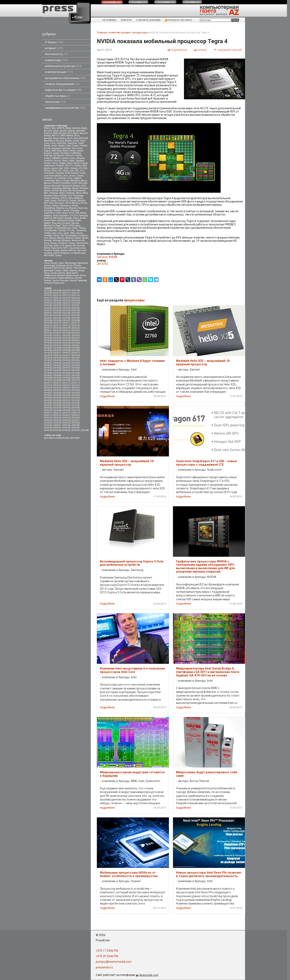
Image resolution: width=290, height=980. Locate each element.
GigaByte (80, 161)
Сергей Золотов (60, 281)
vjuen (61, 263)
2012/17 (48, 298)
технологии (56, 102)
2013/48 (66, 345)
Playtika (48, 250)
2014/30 (76, 363)
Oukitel (73, 201)
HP (66, 166)
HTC (71, 166)
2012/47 (66, 315)
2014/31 (48, 365)
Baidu (56, 138)
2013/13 (48, 325)
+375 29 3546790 (107, 956)
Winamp (57, 240)
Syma (78, 226)
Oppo (47, 201)
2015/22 (76, 388)
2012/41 (48, 313)
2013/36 (66, 338)
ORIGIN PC (63, 201)
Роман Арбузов (65, 278)
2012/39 (66, 310)
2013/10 (57, 323)
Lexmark (48, 178)
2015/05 (66, 378)
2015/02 (76, 375)
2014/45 (66, 373)
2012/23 (66, 300)
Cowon (75, 146)
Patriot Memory (72, 203)
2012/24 (76, 300)
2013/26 (48, 333)
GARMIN (56, 158)
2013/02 (57, 318)
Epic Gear (82, 250)
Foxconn (60, 156)
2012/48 (76, 315)
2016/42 (66, 428)
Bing (76, 138)
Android (63, 133)
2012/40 (76, 310)
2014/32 (57, 365)
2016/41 (57, 428)
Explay (56, 153)
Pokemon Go (62, 208)
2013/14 (57, 325)
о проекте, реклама (148, 20)
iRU (60, 171)
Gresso (84, 163)
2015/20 (57, 388)
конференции (62, 438)
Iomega (74, 168)
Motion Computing (53, 188)
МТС (66, 248)
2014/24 (57, 360)
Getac (65, 161)
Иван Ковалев (70, 271)
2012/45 (48, 315)
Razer (65, 213)
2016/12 (57, 413)
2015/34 (76, 395)
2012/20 (76, 298)
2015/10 (76, 380)
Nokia (79, 193)
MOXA (55, 191)
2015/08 (57, 380)
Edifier (66, 151)
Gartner (65, 158)
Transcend (81, 230)
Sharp (76, 218)
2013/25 (76, 330)
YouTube (48, 246)
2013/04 (76, 318)
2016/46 (66, 430)
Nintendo (70, 193)
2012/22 (57, 300)
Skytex (78, 220)
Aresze (73, 250)
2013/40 (66, 340)
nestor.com (112, 2)
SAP (55, 218)
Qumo (58, 213)
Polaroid (73, 208)
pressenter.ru (104, 967)
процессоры (140, 32)
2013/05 (48, 320)
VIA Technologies (69, 236)
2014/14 (48, 355)
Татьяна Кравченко (54, 283)
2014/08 (66, 350)
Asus (77, 136)
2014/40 (57, 370)
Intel (61, 168)
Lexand (80, 176)
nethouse (54, 193)
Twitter (47, 233)
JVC (82, 171)
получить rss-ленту (178, 20)
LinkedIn (62, 178)
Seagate (68, 218)
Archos (47, 136)
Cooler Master (58, 146)
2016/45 (57, 430)
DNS (54, 151)
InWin (67, 168)
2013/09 (48, 323)
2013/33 (76, 335)
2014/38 (76, 368)
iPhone (47, 171)
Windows (66, 240)
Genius (57, 161)
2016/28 (48, 420)
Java (72, 171)
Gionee (47, 163)
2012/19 (66, 298)
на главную (109, 20)
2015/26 (76, 390)
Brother (68, 141)
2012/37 (48, 310)
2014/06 (48, 350)
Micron (47, 186)
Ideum (47, 168)
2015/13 (66, 383)
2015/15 (48, 385)
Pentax (84, 203)
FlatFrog (48, 156)
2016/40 (48, 428)
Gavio (73, 158)
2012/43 (66, 313)
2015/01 (66, 375)
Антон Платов (74, 265)
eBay (59, 151)
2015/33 (66, 395)
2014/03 (57, 348)
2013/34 (48, 338)
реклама (75, 438)
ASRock (70, 136)
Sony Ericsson (64, 223)
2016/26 (76, 418)
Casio (83, 141)
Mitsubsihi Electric (71, 186)
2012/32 (76, 305)
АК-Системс (79, 246)
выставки (49, 438)
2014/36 (57, 368)
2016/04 (57, 408)
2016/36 (48, 425)
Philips (47, 206)
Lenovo (72, 176)
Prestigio (48, 211)
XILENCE (63, 243)
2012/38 (57, 310)
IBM (84, 166)
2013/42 (48, 343)
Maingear (75, 181)
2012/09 (48, 293)
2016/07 (48, 410)
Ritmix (83, 213)
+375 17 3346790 (107, 951)
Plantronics (65, 206)
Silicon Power (50, 220)
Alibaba (72, 131)
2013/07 (66, 320)
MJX (84, 186)
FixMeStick (76, 153)
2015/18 (76, 385)
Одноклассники (77, 248)
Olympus (55, 198)
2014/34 (76, 365)
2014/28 (57, 363)
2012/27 (66, 303)
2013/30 (48, 335)
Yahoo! (71, 243)
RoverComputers (61, 216)
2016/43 (76, 428)
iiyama (54, 168)
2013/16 (76, 325)
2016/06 (76, 408)
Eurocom (48, 153)
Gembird (48, 161)
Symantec (49, 228)
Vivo (46, 238)
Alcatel (63, 131)
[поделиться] (177, 50)
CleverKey (61, 143)
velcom (79, 233)
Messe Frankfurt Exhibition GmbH (61, 183)
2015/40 (57, 400)
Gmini (55, 163)
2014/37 (66, 368)
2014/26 (76, 360)
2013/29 (76, 333)
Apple (76, 133)
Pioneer (55, 206)
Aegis (84, 128)
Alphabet (81, 131)
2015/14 (76, 383)
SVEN (72, 226)
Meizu (84, 181)
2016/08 (57, 410)
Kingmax (65, 253)
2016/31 (76, 420)
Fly (54, 156)
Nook (56, 196)
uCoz (60, 233)
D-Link (47, 148)
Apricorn (84, 133)
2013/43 (57, 343)
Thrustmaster (51, 230)
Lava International (53, 176)
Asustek (48, 138)
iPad (85, 168)
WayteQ (61, 238)
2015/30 (76, 393)
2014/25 (66, 360)
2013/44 (66, 343)
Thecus (82, 228)
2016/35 (76, 423)
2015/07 (48, 380)
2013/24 (66, 330)
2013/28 (66, 333)
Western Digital (73, 238)
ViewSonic (83, 236)
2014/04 (66, 348)
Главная (102, 32)
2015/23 (48, 390)
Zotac (56, 246)
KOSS (68, 173)
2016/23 (48, 418)
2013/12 (76, 323)
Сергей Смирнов (78, 281)
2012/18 (57, 298)
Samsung (84, 216)
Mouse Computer (80, 188)
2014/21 (66, 358)
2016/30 (66, 420)
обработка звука (58, 96)
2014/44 (57, 373)
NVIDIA (63, 196)
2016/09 (66, 410)
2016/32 (48, 423)
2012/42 (57, 313)
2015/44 (57, 403)
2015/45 (66, 403)
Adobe (68, 128)
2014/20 (57, 358)
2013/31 (57, 335)
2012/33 (48, 308)
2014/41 (66, 370)
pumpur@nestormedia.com (114, 962)
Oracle (53, 201)
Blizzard (60, 141)
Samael (54, 263)
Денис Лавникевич (76, 268)
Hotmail (60, 166)
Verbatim (48, 236)
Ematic (73, 151)
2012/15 (66, 295)
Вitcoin (47, 248)
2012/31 (66, 305)
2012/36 (76, 308)
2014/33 (66, 365)
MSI (70, 191)
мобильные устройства (63, 66)
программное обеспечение (65, 78)
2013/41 (76, 340)
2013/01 (48, 318)
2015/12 (57, 383)
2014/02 (48, 348)
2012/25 (48, 303)
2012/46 (57, 315)
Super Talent (62, 226)
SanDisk (48, 218)
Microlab (83, 183)
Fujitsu (47, 158)
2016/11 (48, 413)
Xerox (47, 243)
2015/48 (57, 405)
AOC (70, 133)
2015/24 (57, 390)
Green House (73, 163)
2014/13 (76, 353)
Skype (71, 220)
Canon (76, 141)
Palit (51, 203)
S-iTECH (74, 216)
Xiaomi (54, 243)
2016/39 (76, 425)
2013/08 (76, 320)
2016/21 (66, 415)
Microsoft (56, 186)
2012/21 (48, 300)
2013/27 (57, 333)
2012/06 (57, 290)
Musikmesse (79, 191)
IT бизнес (54, 42)
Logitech (77, 178)
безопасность (57, 54)
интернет (54, 48)
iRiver (54, 171)
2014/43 (48, 373)
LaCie (83, 173)
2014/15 (57, 355)
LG (55, 178)
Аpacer (68, 246)
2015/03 (48, 378)
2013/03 (66, 318)
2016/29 (57, 420)
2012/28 (76, 303)
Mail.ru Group (63, 181)
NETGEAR (49, 255)
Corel (68, 146)
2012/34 (57, 308)
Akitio (56, 131)
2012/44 (76, 313)
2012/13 (48, 295)
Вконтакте (57, 248)
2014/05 (76, 348)
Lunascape (49, 181)
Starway (75, 223)
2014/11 (57, 353)
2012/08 (76, 290)
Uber (54, 233)
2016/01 (66, 405)
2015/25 (66, 390)
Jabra (66, 171)
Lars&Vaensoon (78, 253)
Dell (74, 148)
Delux (80, 148)
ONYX (64, 198)
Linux (70, 178)
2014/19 (48, 358)
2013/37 (76, 338)
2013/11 (66, 323)
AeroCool (48, 131)
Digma (47, 151)
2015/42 (76, 400)
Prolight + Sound (61, 211)
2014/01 (76, 345)
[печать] (200, 50)
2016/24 (57, 418)
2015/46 (76, 403)
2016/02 (76, 405)
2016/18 (57, 415)
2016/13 (66, 413)
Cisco (47, 143)
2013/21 (48, 330)
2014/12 (66, 353)
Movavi (47, 191)
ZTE (62, 246)
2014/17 (66, 355)
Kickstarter (49, 173)
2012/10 (57, 293)
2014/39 (48, 370)
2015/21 (66, 388)
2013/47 (57, 345)
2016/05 (66, 408)
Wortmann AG (78, 240)
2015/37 (66, 398)
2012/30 (57, 305)
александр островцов (55, 265)
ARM (63, 136)
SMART (48, 223)
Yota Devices (82, 243)
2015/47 (48, 405)
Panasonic (59, 203)
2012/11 (66, 293)
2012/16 (76, 295)
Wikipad (48, 240)
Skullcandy (62, 220)
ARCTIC (56, 136)
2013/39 (57, 340)
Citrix (53, 143)
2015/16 (57, 385)
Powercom (83, 208)
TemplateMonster (63, 228)
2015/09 (66, 380)
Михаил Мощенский (68, 275)
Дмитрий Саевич (53, 271)
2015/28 (57, 393)
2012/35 (66, 308)
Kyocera (75, 173)
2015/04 (57, 378)
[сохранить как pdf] (228, 50)
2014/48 (57, 375)
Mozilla (63, 191)
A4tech (47, 128)
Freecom (69, 156)
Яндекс (56, 250)
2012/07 (66, 290)
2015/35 (48, 398)
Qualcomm (49, 213)
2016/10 (76, 410)
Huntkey (48, 253)
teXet (75, 228)
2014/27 (48, 363)
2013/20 (76, 328)
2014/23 (48, 360)
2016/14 (76, 413)
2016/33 (57, 423)
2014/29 (66, 363)
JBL (77, 171)
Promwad (75, 211)
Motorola (67, 188)
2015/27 (48, 393)
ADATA (61, 128)
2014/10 (48, 353)
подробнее (107, 396)
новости (126, 20)
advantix (76, 128)
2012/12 (76, 293)
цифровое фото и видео (63, 90)
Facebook (65, 153)
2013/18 (57, 328)
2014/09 (76, 350)
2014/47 (48, 375)
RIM (77, 213)
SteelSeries (49, 226)
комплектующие (59, 72)
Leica (65, 176)
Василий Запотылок (55, 268)
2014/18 (76, 355)
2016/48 (85, 430)
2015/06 (76, 378)
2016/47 (76, 430)
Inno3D (56, 253)
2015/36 (57, 398)
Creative (83, 146)
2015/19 (48, 388)
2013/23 (57, 330)
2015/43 (48, 403)
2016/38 (66, 425)
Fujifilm (78, 156)
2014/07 (57, 350)
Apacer (65, 250)
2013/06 (57, 320)
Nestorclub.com (149, 975)
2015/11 (48, 383)
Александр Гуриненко (76, 263)
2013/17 (48, 328)
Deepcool (56, 148)
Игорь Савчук (58, 273)
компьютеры (57, 60)
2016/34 (66, 423)
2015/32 (57, 395)
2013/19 (66, 328)
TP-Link (71, 230)
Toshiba (62, 230)
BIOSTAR (84, 138)
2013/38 (48, 340)
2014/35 (48, 368)
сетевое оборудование (62, 84)
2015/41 (66, 400)
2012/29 (48, 305)
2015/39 (48, 400)
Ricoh (71, 213)
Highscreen (50, 166)
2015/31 (48, 395)
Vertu (57, 236)
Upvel (66, 233)
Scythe (60, 218)
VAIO (72, 233)
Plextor (75, 206)
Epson (80, 151)
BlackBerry (49, 141)
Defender (66, 148)
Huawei (78, 166)
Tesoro (58, 255)
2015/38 (76, 398)
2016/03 (48, 408)
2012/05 (48, 290)
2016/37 (57, 425)
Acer (54, 128)
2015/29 (66, 393)
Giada (71, 161)
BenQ (70, 138)
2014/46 (76, 373)
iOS (80, 168)
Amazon (48, 133)
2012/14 (57, 295)
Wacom (53, 238)
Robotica (48, 216)
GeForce (80, 158)
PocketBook (49, 208)
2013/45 (76, 343)
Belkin (63, 138)
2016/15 (48, 415)
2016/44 (48, 430)
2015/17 (66, 385)
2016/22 (76, 415)
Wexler (85, 238)
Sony (54, 223)
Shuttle (83, 218)
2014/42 (76, 370)
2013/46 (48, 345)
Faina (47, 263)
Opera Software (75, 198)
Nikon (62, 193)
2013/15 (66, 325)
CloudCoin (72, 143)
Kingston (60, 173)
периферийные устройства (65, 108)
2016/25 (66, 418)
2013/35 (57, 338)
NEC (46, 193)
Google (62, 163)
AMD (55, 133)
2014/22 (76, 358)
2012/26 (57, 303)
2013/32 (66, 335)
